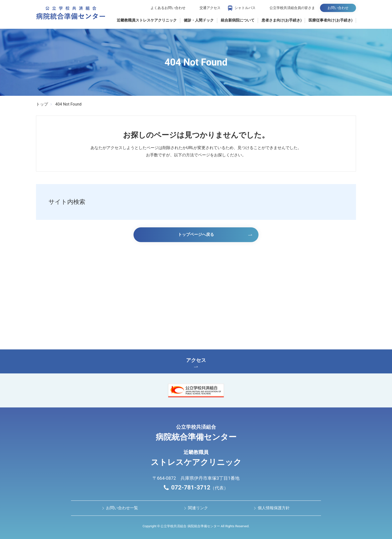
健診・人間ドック (199, 20)
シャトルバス (245, 8)
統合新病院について (238, 20)
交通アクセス (210, 8)
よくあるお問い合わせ (168, 8)
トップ (42, 104)
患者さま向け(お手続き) (282, 20)
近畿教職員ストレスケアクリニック (147, 20)
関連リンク (198, 508)
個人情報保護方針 (274, 508)
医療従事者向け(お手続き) (330, 20)
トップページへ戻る (196, 234)
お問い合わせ (338, 8)
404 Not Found (68, 104)
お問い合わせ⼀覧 (122, 508)
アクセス (196, 362)
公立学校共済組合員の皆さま (292, 8)
